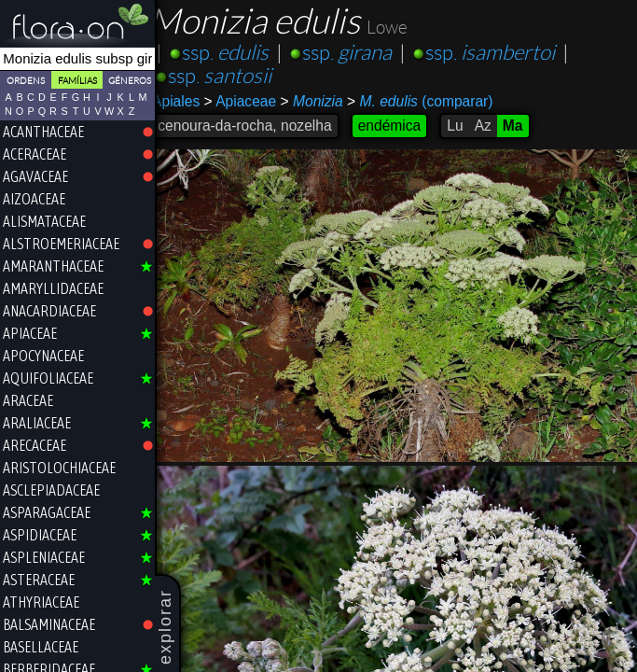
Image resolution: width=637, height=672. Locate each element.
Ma (525, 126)
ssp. (237, 53)
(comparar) (432, 102)
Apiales (188, 101)
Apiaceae (252, 101)
